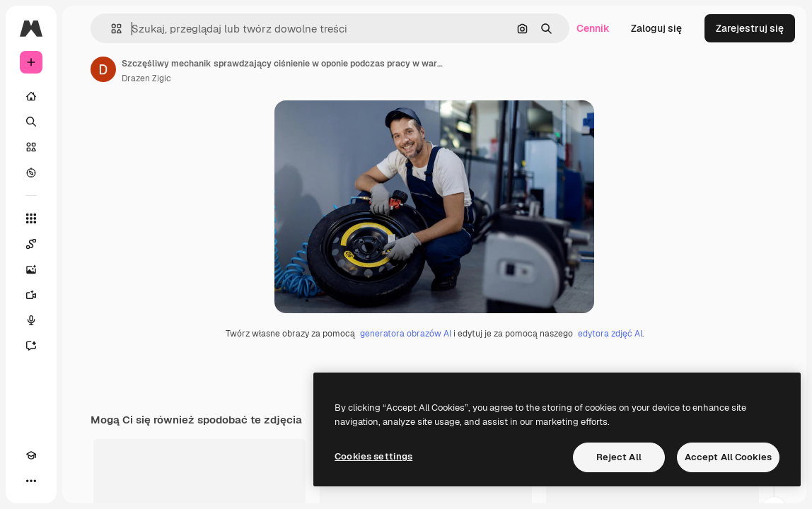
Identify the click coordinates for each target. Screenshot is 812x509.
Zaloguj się (656, 28)
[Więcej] (31, 481)
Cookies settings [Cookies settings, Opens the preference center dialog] (373, 456)
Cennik (593, 28)
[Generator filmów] (31, 295)
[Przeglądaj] (31, 172)
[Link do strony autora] (103, 69)
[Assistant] (31, 346)
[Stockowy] (31, 147)
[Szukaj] (31, 122)
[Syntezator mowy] (31, 320)
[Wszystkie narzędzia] (31, 218)
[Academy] (31, 455)
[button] (111, 29)
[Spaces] (31, 244)
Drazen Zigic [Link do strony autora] (146, 78)
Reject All (619, 457)
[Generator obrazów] (31, 269)
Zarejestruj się (750, 28)
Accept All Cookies (728, 457)
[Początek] (31, 96)
